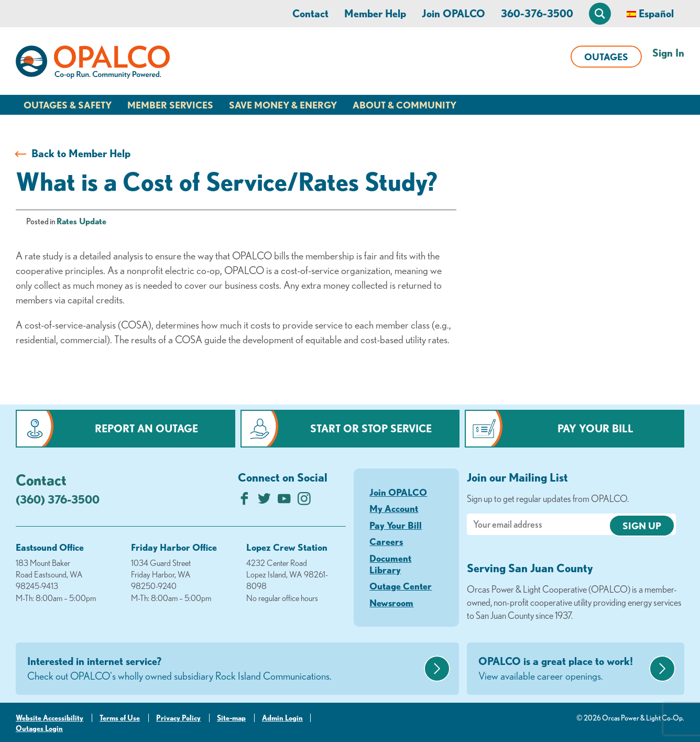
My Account (394, 508)
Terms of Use (120, 718)
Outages (606, 57)
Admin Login (282, 718)
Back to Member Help (81, 153)
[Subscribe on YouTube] (284, 501)
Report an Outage (146, 428)
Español (656, 13)
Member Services (170, 105)
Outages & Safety (68, 105)
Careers (386, 541)
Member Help (375, 13)
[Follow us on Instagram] (304, 501)
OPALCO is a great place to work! (562, 669)
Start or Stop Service (371, 428)
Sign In (668, 53)
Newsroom (391, 603)
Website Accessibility (50, 718)
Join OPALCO (453, 13)
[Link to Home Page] (93, 64)
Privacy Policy (178, 718)
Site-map (231, 718)
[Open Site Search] (600, 14)
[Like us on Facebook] (244, 501)
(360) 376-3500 (58, 499)
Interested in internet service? (224, 669)
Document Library (390, 564)
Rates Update (81, 221)
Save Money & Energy (283, 105)
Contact (310, 13)
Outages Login (39, 728)
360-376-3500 (537, 13)
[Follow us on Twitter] (264, 501)
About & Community (404, 105)
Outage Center (401, 586)
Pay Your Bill (595, 428)
